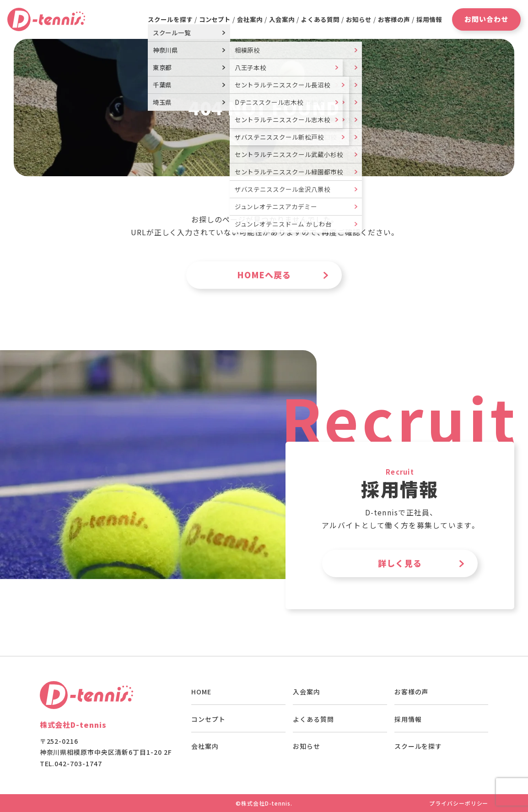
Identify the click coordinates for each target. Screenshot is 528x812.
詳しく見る (400, 563)
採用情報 (429, 19)
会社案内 (250, 19)
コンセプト (215, 19)
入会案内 (282, 19)
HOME (201, 692)
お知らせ (359, 19)
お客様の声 (394, 19)
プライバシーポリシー (459, 803)
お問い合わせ (486, 19)
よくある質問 (320, 19)
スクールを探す (418, 746)
